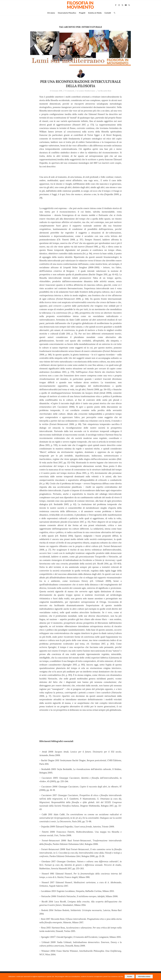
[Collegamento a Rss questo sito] (129, 5)
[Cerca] (114, 13)
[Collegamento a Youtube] (126, 5)
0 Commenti (69, 91)
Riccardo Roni (106, 91)
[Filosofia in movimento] (80, 5)
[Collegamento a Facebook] (116, 5)
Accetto (130, 976)
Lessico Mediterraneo (87, 91)
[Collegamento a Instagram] (119, 5)
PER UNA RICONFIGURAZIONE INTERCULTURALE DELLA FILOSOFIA (80, 84)
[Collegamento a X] (122, 5)
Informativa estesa (144, 976)
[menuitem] (51, 13)
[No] (158, 977)
